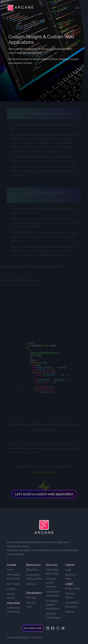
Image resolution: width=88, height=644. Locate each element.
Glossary (31, 584)
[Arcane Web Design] (44, 528)
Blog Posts (32, 570)
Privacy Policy (73, 589)
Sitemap (70, 612)
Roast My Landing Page (53, 616)
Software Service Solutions (51, 583)
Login (68, 570)
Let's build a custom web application (44, 496)
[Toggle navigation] (77, 8)
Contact (11, 589)
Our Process (13, 584)
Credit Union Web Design (13, 610)
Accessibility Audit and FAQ (34, 577)
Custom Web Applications (53, 594)
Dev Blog (31, 598)
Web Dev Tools (31, 605)
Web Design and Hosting (13, 577)
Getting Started (11, 596)
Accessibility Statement (72, 605)
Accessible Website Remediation (53, 605)
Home (10, 570)
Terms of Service (70, 596)
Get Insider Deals (33, 628)
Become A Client (71, 577)
